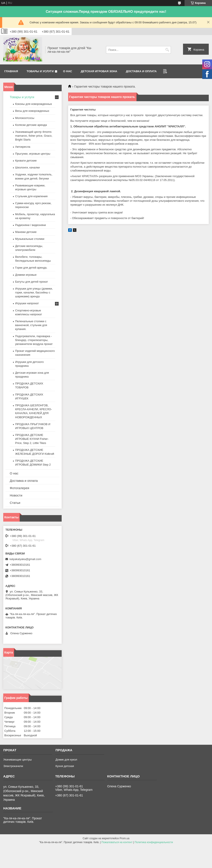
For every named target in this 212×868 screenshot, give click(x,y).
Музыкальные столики (30, 239)
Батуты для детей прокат (31, 282)
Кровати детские (26, 161)
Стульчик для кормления (31, 196)
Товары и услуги (40, 71)
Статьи (15, 503)
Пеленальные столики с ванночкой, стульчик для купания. (31, 325)
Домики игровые (26, 275)
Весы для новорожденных (32, 111)
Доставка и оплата (141, 71)
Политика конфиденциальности (154, 842)
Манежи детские (26, 232)
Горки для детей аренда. (31, 268)
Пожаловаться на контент (117, 842)
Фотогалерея (19, 488)
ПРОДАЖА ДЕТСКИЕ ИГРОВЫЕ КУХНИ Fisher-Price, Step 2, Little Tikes (32, 439)
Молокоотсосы (25, 118)
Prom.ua (124, 838)
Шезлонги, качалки (27, 167)
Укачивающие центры (17, 760)
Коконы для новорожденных (34, 104)
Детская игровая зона (99, 71)
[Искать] (167, 50)
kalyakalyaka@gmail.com (25, 559)
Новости (16, 495)
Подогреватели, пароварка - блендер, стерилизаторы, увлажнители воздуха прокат (34, 340)
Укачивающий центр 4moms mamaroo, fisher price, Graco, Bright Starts (34, 136)
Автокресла (23, 147)
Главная (11, 71)
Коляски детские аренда (31, 125)
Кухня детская (65, 766)
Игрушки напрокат (27, 303)
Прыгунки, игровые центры (33, 154)
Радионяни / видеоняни (31, 225)
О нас (68, 71)
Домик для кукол (66, 760)
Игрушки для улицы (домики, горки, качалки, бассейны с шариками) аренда (34, 292)
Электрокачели (13, 766)
